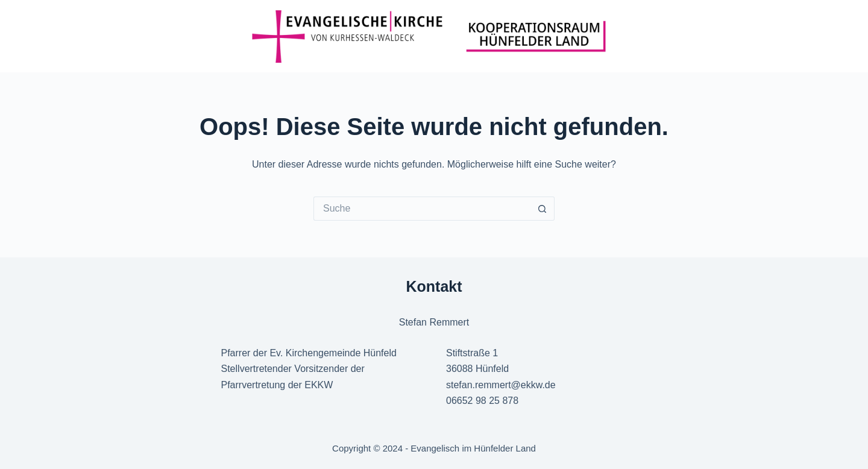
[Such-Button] (542, 209)
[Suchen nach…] (422, 209)
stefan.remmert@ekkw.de (501, 385)
